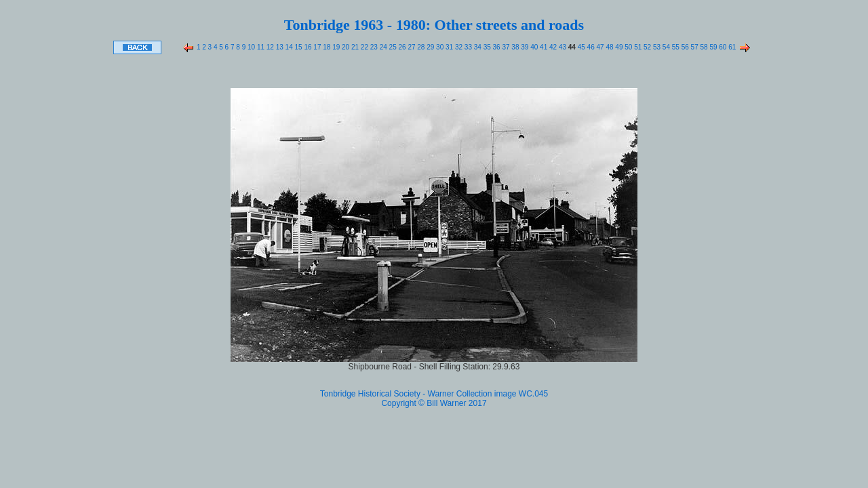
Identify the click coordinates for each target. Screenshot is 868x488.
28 (420, 47)
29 (429, 47)
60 (722, 47)
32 (458, 47)
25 (392, 47)
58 (703, 47)
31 (448, 47)
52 (646, 47)
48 (609, 47)
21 (354, 47)
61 (731, 47)
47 (599, 47)
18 (325, 47)
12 (269, 47)
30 (439, 47)
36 (496, 47)
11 (260, 47)
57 (694, 47)
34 (477, 47)
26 (401, 47)
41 (542, 47)
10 (250, 47)
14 (288, 47)
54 (665, 47)
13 (279, 47)
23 (373, 47)
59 (713, 47)
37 (505, 47)
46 (590, 47)
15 (298, 47)
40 (533, 47)
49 (618, 47)
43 (561, 47)
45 (580, 47)
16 (307, 47)
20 (344, 47)
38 (515, 47)
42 (552, 47)
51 (637, 47)
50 (627, 47)
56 (684, 47)
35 (486, 47)
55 (675, 47)
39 (524, 47)
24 (382, 47)
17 (317, 47)
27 (411, 47)
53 (656, 47)
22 (363, 47)
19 (335, 47)
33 (467, 47)
